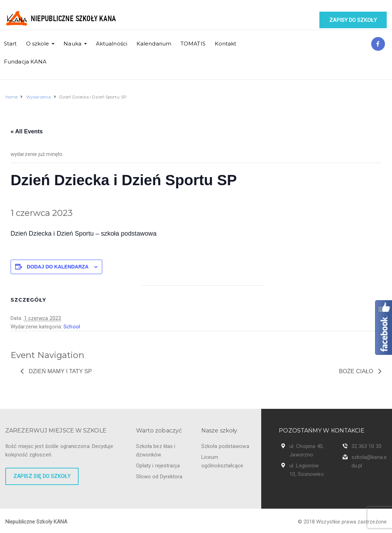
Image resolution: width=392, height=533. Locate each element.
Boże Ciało (357, 371)
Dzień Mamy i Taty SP (60, 371)
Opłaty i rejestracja (158, 466)
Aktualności (112, 44)
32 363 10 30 (366, 446)
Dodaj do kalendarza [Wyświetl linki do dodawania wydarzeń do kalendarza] (58, 267)
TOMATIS (193, 44)
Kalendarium (154, 44)
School (72, 327)
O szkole (38, 44)
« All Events (27, 131)
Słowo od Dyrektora (159, 477)
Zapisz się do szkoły (42, 476)
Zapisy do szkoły (353, 20)
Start (10, 44)
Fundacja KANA (25, 62)
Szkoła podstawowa (225, 446)
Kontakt (226, 44)
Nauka (72, 44)
